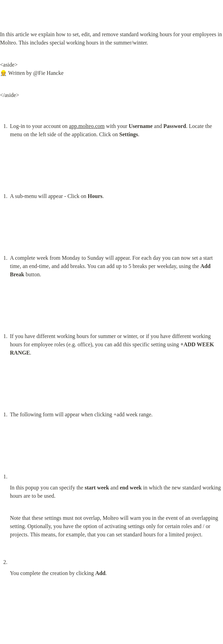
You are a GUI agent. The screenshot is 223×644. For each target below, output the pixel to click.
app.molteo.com (87, 126)
